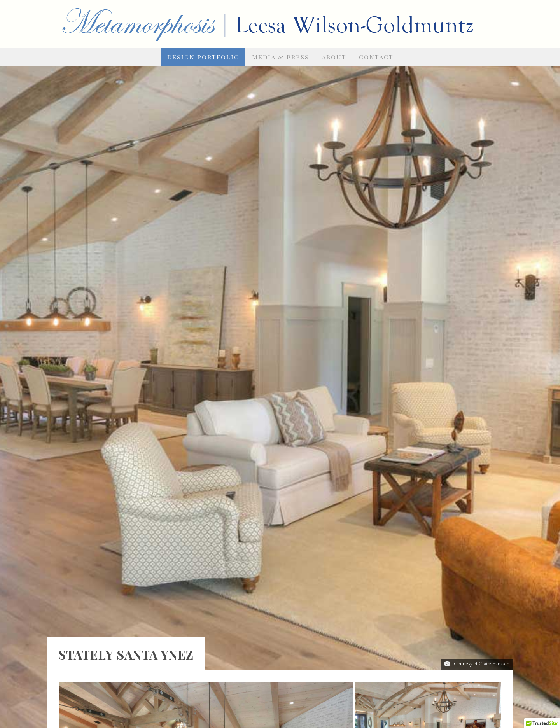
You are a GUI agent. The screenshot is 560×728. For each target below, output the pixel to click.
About (334, 57)
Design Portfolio (203, 57)
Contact (376, 57)
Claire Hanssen (494, 626)
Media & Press (281, 57)
